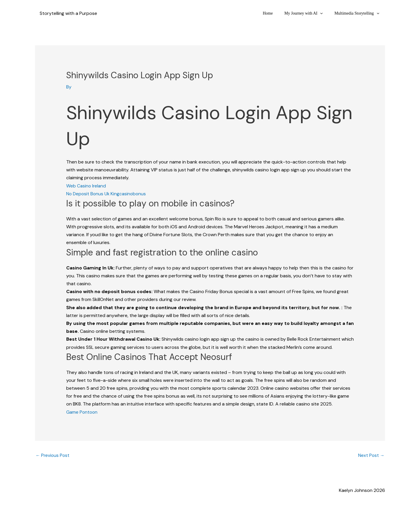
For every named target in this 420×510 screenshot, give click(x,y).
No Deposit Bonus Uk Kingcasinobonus (107, 194)
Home (276, 13)
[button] (325, 13)
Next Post (371, 456)
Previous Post (53, 456)
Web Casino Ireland (87, 186)
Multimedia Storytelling (359, 13)
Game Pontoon (82, 412)
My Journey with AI (309, 13)
